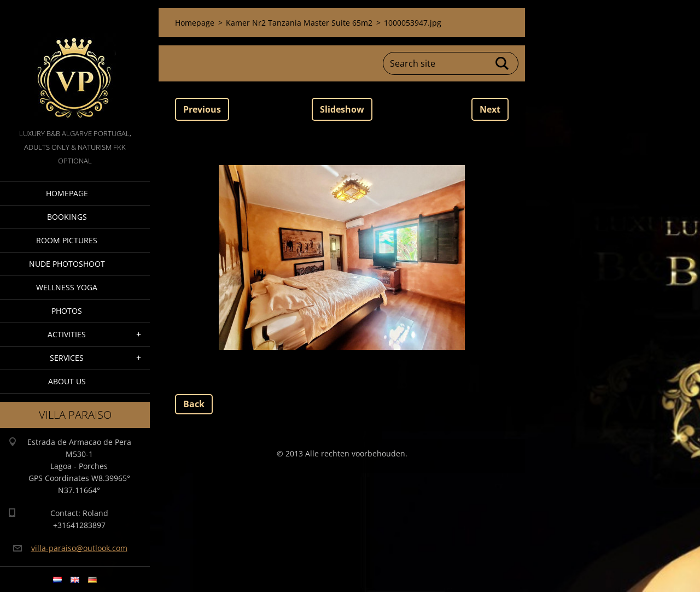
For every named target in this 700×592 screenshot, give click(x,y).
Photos (67, 311)
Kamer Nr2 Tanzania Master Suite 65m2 (299, 23)
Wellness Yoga (67, 287)
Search (503, 63)
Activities (67, 334)
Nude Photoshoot (67, 264)
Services (67, 358)
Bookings (67, 217)
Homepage (67, 193)
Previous (202, 109)
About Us (67, 381)
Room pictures (67, 240)
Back (194, 404)
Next (490, 109)
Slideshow (342, 109)
